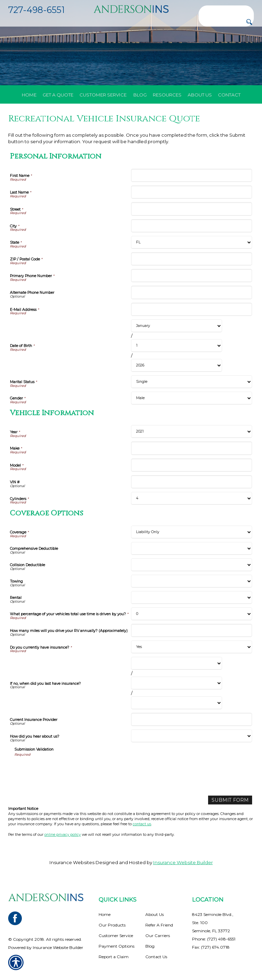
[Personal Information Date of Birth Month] (177, 326)
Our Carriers (158, 935)
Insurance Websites (72, 862)
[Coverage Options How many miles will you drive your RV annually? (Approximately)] (192, 630)
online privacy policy (63, 834)
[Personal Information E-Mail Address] (192, 309)
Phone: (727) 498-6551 (214, 939)
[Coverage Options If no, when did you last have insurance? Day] (177, 683)
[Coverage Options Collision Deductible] (192, 565)
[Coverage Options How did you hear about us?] (192, 736)
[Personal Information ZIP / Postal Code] (192, 259)
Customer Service (116, 935)
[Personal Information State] (192, 242)
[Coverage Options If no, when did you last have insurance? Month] (177, 663)
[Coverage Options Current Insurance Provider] (192, 719)
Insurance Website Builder (183, 862)
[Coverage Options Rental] (192, 598)
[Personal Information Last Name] (192, 192)
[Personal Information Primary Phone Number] (192, 276)
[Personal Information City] (192, 226)
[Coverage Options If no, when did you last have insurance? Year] (177, 703)
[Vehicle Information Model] (192, 465)
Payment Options (117, 946)
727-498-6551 (37, 10)
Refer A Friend (159, 925)
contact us (142, 824)
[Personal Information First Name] (192, 175)
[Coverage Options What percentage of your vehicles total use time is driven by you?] (192, 614)
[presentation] (66, 771)
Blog (150, 946)
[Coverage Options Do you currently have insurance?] (192, 647)
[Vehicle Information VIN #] (192, 482)
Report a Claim (114, 956)
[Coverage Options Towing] (192, 581)
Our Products (112, 925)
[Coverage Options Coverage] (192, 532)
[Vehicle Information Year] (192, 432)
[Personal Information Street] (192, 209)
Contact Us (156, 956)
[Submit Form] (232, 800)
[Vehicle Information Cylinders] (192, 498)
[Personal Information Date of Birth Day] (177, 346)
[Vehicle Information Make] (192, 448)
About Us (155, 914)
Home (105, 914)
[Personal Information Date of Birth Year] (177, 365)
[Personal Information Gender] (192, 398)
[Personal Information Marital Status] (192, 382)
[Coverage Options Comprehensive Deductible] (192, 548)
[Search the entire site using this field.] (226, 10)
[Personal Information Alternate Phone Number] (192, 292)
